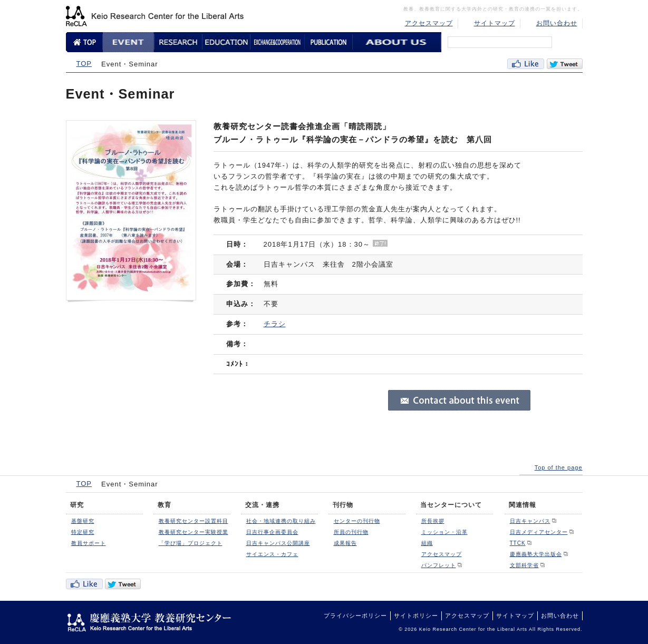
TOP (84, 64)
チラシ (275, 324)
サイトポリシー (416, 616)
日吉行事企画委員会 (272, 532)
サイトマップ (495, 23)
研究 (77, 505)
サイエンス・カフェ (272, 554)
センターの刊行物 (357, 521)
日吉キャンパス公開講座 (278, 543)
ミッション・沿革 (444, 532)
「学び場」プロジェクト (191, 543)
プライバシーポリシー (355, 616)
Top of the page (559, 467)
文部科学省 (524, 565)
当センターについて (451, 505)
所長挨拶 (433, 521)
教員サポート (89, 543)
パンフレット (439, 565)
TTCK (518, 543)
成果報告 (345, 543)
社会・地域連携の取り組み (281, 521)
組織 (427, 543)
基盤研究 (83, 521)
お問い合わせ (557, 23)
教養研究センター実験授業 (194, 532)
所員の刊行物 (351, 532)
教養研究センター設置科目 (194, 521)
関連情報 (523, 505)
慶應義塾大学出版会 (536, 554)
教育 (165, 505)
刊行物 (343, 505)
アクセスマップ (429, 23)
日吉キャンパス (530, 521)
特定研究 (83, 532)
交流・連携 (262, 505)
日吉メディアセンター (539, 532)
